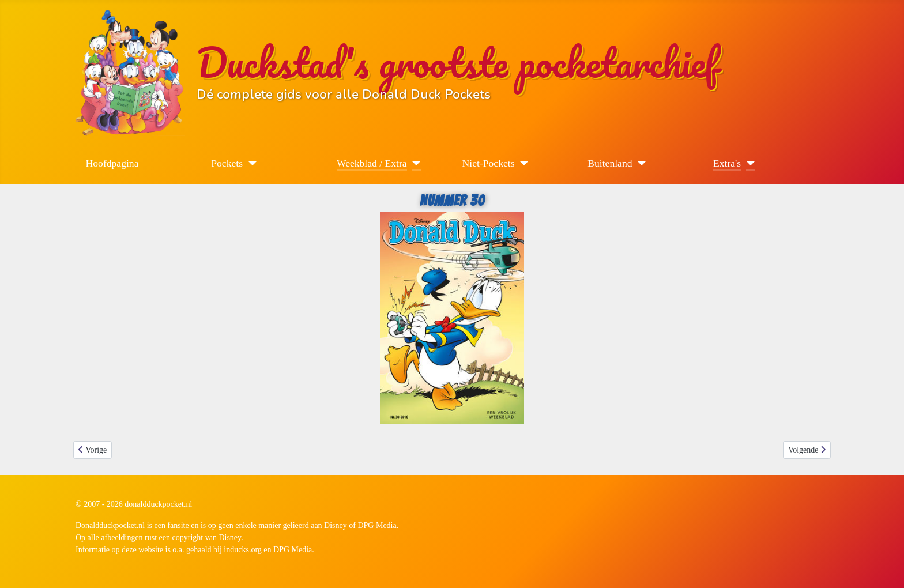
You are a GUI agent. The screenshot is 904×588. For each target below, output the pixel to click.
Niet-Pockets (489, 163)
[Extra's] (748, 163)
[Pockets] (250, 163)
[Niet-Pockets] (522, 163)
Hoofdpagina (112, 163)
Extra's (727, 163)
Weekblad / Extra (372, 163)
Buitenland (610, 163)
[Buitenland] (640, 163)
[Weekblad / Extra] (414, 163)
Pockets (227, 163)
